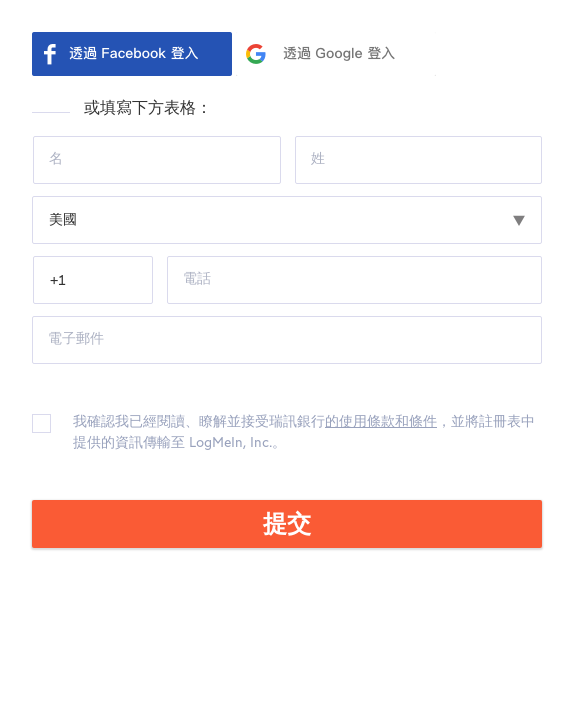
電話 (197, 279)
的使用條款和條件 (381, 421)
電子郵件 (76, 339)
